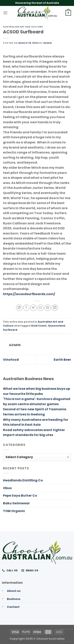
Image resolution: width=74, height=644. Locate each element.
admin (48, 43)
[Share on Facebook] (26, 308)
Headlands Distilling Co (23, 480)
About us (14, 591)
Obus (7, 488)
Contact (13, 607)
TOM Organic (14, 511)
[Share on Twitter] (33, 308)
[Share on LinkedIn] (55, 308)
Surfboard (10, 330)
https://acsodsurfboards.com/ (29, 294)
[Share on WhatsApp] (19, 308)
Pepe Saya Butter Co (20, 496)
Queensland (56, 326)
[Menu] (5, 13)
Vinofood (11, 360)
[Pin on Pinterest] (48, 308)
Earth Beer (62, 360)
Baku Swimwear (16, 503)
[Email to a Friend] (41, 308)
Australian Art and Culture (23, 27)
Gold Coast (39, 326)
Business (14, 599)
